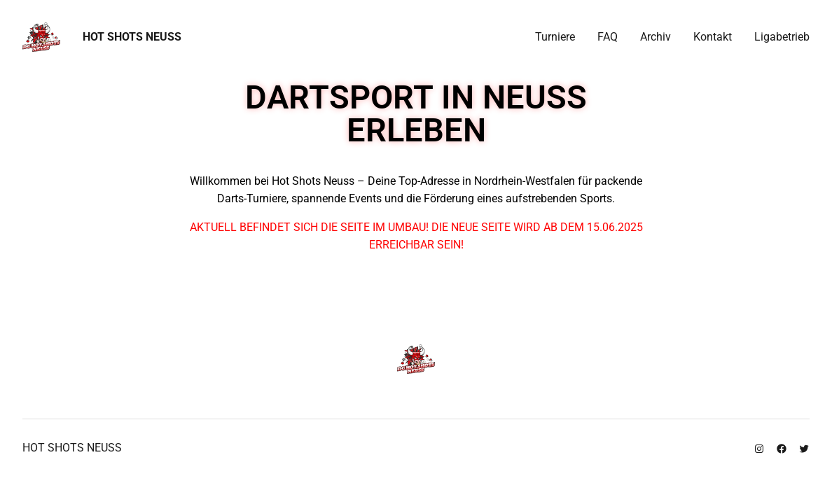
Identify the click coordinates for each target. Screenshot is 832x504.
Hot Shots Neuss (132, 37)
